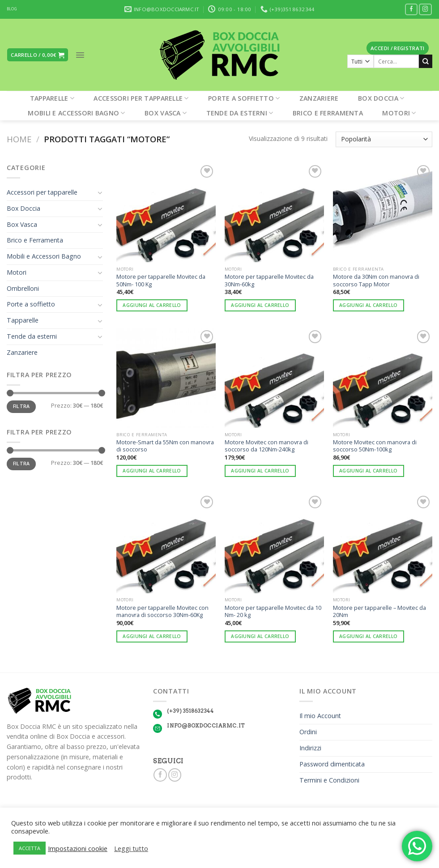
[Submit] (426, 61)
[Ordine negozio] (384, 139)
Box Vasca (166, 113)
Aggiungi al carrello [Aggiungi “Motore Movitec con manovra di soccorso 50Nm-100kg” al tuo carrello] (368, 471)
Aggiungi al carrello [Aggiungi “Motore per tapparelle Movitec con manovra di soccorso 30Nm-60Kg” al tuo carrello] (152, 636)
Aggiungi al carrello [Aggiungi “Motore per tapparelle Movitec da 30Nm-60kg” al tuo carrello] (260, 305)
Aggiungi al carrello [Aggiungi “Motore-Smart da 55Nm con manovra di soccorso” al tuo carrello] (152, 471)
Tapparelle (52, 98)
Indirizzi (310, 748)
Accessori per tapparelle (141, 98)
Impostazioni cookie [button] (78, 848)
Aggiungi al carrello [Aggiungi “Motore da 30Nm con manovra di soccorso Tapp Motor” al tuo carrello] (368, 305)
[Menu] (80, 55)
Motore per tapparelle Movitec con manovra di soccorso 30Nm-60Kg (162, 611)
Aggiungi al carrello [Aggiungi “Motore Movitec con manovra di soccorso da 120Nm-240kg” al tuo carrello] (260, 471)
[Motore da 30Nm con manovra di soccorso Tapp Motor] (383, 213)
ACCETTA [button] (30, 848)
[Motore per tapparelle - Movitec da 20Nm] (383, 543)
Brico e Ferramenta (328, 113)
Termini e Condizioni (329, 780)
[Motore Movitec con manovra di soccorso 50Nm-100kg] (383, 378)
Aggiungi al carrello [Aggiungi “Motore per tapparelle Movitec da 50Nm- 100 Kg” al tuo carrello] (152, 305)
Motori (399, 113)
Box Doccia (381, 98)
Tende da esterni (240, 113)
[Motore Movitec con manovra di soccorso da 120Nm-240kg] (274, 378)
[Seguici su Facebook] (411, 10)
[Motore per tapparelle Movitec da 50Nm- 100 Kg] (166, 213)
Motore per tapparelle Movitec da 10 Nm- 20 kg (273, 611)
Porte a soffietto (244, 98)
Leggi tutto (131, 848)
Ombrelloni (23, 288)
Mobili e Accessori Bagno (76, 113)
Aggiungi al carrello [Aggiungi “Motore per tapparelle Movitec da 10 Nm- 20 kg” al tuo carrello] (260, 636)
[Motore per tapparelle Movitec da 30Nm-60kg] (274, 213)
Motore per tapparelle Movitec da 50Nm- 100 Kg (161, 280)
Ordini (308, 732)
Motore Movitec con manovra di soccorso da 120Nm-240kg (266, 446)
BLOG (12, 9)
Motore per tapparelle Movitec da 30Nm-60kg (269, 280)
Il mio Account (320, 716)
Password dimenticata (332, 764)
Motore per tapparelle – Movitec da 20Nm (379, 611)
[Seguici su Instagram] (425, 10)
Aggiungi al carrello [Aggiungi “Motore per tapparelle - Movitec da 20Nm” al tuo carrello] (368, 636)
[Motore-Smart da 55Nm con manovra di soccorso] (166, 378)
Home (19, 139)
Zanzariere (319, 98)
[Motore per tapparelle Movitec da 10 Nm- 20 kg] (274, 543)
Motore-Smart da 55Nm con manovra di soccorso (165, 446)
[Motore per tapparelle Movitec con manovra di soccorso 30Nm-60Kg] (166, 543)
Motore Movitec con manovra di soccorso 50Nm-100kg (375, 446)
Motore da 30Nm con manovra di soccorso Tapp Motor (376, 280)
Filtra (21, 406)
